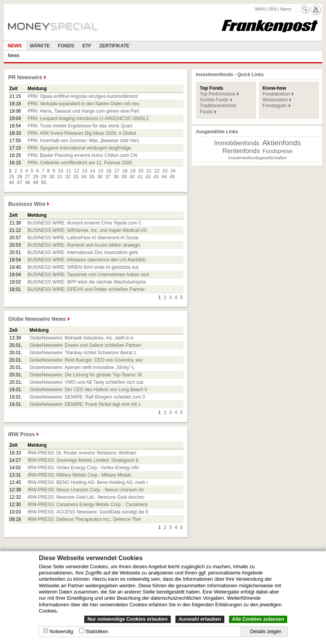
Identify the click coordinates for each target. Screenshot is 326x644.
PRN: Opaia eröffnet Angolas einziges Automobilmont (83, 96)
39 (124, 177)
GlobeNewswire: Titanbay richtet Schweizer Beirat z (83, 353)
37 (108, 177)
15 (101, 171)
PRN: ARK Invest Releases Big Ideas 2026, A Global (82, 133)
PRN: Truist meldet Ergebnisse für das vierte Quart (80, 126)
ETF (87, 46)
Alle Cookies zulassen (258, 619)
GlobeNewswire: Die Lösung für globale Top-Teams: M (86, 375)
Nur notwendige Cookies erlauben (127, 619)
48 (27, 183)
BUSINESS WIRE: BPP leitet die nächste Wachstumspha (87, 282)
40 (132, 177)
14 (93, 171)
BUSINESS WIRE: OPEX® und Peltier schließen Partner (86, 289)
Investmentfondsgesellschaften (258, 158)
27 (27, 177)
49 (36, 183)
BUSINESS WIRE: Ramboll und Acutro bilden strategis (84, 245)
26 (20, 177)
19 (133, 171)
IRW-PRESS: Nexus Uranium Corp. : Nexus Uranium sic (86, 490)
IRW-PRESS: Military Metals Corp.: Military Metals (79, 475)
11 (68, 171)
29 (44, 177)
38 (116, 177)
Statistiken (97, 631)
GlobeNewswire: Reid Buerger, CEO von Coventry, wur (86, 360)
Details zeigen (266, 631)
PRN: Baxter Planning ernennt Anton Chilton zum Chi (82, 155)
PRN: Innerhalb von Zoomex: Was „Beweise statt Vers (83, 141)
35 (92, 177)
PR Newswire (25, 77)
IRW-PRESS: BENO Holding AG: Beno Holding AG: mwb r (88, 482)
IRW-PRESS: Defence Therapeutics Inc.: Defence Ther (84, 519)
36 (100, 177)
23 (165, 171)
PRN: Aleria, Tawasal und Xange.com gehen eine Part (83, 111)
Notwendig (61, 631)
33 (76, 177)
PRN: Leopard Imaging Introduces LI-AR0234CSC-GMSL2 (88, 118)
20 (141, 171)
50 (44, 183)
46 (11, 183)
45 (172, 177)
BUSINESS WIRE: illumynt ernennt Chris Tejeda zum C (85, 223)
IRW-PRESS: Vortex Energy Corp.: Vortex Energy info (83, 468)
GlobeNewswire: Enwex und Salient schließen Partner (85, 345)
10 (60, 171)
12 (77, 171)
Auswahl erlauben (200, 619)
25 (11, 177)
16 (109, 171)
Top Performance (218, 94)
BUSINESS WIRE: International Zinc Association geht (83, 252)
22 (157, 171)
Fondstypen (275, 106)
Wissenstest (275, 100)
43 (156, 177)
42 (148, 177)
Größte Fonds (214, 100)
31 (60, 177)
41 (140, 177)
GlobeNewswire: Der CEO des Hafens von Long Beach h (88, 390)
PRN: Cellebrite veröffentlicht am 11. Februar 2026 (80, 163)
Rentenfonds (241, 151)
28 (36, 177)
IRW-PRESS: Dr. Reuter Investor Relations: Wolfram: (82, 453)
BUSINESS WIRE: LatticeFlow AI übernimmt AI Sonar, (84, 238)
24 (173, 171)
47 (20, 183)
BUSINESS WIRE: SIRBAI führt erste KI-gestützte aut (83, 267)
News (15, 46)
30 (52, 177)
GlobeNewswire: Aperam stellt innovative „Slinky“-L (82, 367)
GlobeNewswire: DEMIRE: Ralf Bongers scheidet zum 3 (87, 397)
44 (164, 177)
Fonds (66, 46)
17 (117, 171)
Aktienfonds (282, 143)
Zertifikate (114, 46)
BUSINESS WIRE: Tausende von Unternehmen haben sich (88, 275)
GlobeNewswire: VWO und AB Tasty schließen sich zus (87, 382)
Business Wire (27, 204)
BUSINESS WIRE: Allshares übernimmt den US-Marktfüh (87, 260)
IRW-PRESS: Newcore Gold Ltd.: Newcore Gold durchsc (86, 497)
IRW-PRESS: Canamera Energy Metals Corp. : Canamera (88, 505)
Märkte (40, 46)
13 (84, 171)
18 (125, 171)
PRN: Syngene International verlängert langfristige (79, 148)
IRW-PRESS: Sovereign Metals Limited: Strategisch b (83, 460)
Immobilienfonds (237, 143)
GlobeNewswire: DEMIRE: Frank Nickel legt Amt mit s (85, 404)
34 (84, 177)
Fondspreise (278, 151)
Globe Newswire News (37, 319)
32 (68, 177)
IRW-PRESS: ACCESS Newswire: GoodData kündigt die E (88, 512)
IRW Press (22, 434)
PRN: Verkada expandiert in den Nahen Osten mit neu (83, 104)
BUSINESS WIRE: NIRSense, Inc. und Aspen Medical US (87, 230)
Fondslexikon (277, 94)
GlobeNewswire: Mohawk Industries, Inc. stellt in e (81, 338)
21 (149, 171)
